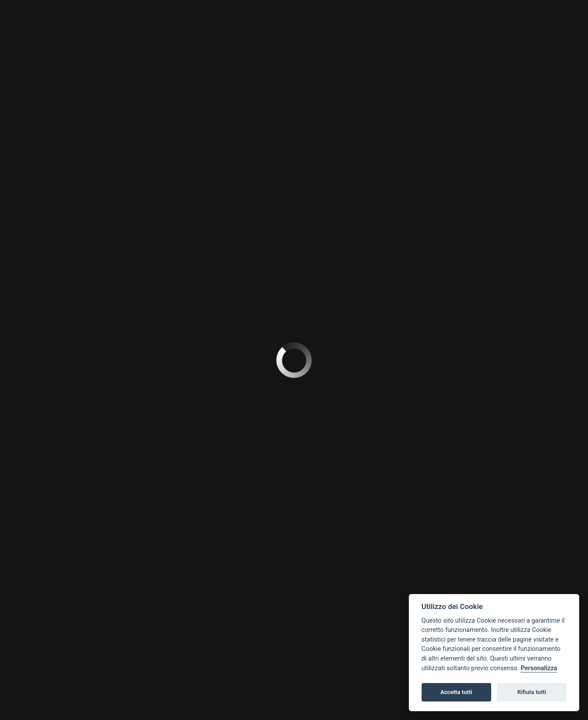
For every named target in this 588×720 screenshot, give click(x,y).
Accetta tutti (456, 692)
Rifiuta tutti (532, 692)
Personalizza (539, 668)
